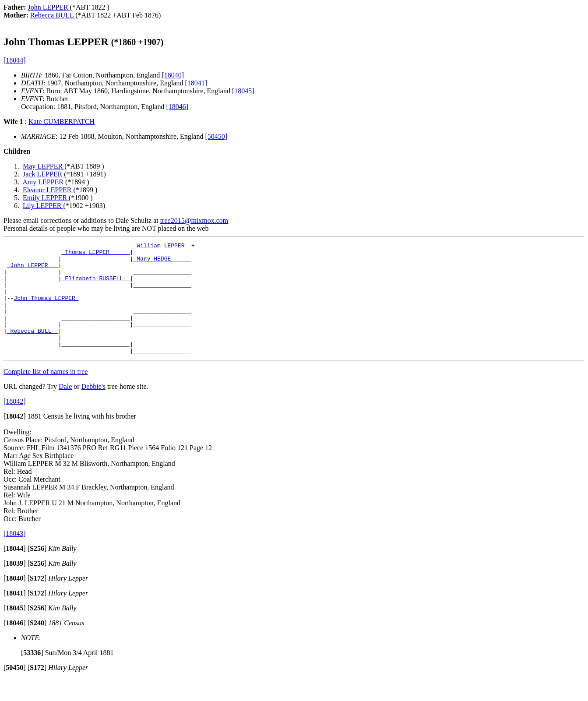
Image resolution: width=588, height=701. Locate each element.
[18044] (15, 60)
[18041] (196, 83)
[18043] (15, 556)
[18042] (15, 424)
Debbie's (93, 409)
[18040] (173, 75)
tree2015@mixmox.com (194, 220)
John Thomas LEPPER (46, 310)
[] (15, 439)
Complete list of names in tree (46, 394)
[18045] (243, 91)
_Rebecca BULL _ (33, 349)
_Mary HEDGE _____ (162, 262)
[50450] (216, 136)
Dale (65, 409)
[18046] (178, 107)
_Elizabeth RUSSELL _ (96, 286)
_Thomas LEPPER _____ (96, 254)
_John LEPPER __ (33, 270)
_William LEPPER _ (162, 247)
